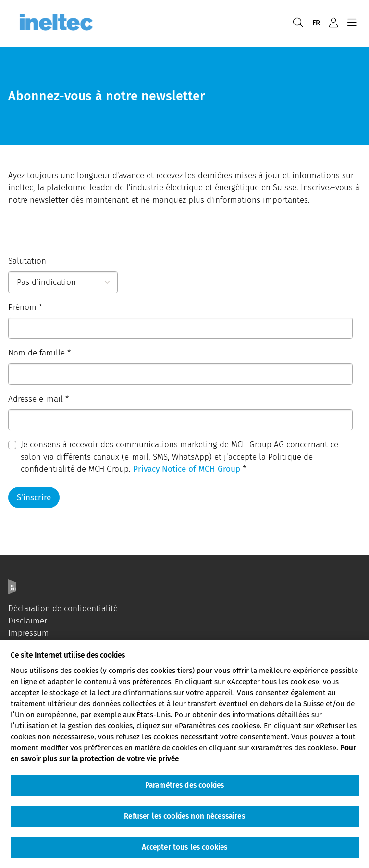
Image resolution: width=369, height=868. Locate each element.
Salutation (27, 261)
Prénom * (25, 307)
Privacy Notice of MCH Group (187, 469)
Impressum (29, 633)
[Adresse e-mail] (180, 420)
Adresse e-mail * (38, 399)
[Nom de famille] (180, 374)
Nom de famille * (39, 353)
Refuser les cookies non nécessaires (184, 816)
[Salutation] (63, 282)
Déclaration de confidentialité (63, 608)
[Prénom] (180, 328)
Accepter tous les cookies (185, 847)
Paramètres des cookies (184, 785)
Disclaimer (28, 621)
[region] (184, 754)
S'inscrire (34, 497)
